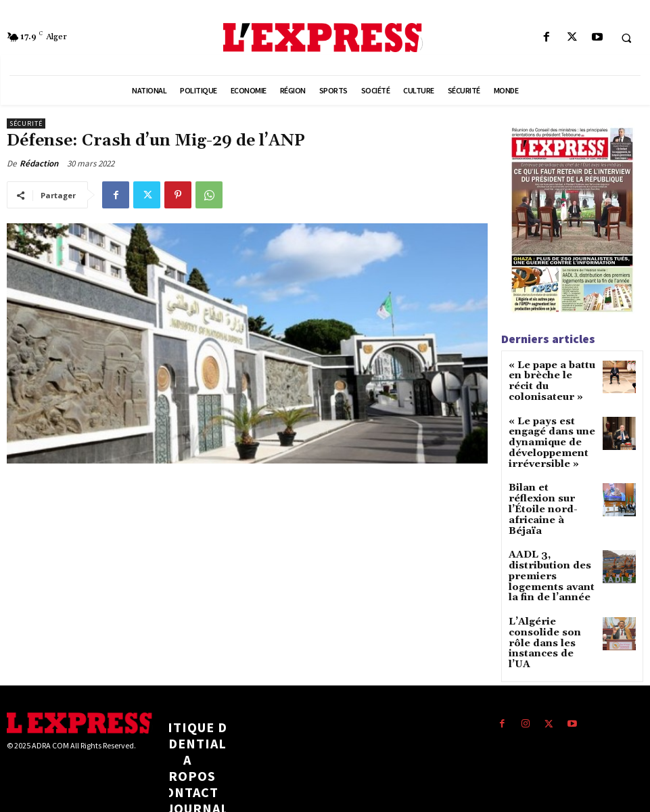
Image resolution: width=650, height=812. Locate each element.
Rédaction (39, 163)
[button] (626, 38)
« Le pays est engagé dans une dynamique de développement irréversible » (544, 426)
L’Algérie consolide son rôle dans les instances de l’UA (551, 578)
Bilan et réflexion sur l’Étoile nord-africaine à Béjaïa (547, 476)
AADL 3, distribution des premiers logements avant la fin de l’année (552, 528)
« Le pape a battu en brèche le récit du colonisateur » (552, 375)
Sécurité (26, 123)
